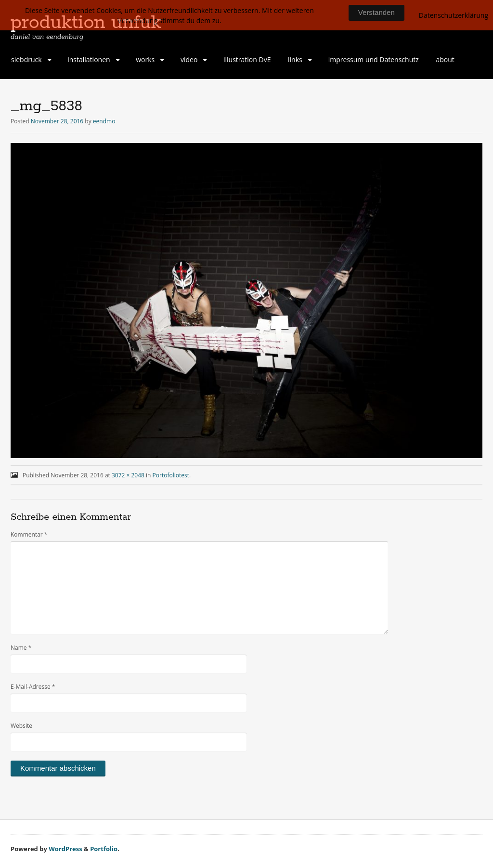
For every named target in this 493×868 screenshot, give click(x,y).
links (295, 59)
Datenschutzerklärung (454, 15)
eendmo (104, 121)
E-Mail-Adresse (33, 687)
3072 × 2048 (128, 475)
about (445, 59)
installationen (89, 59)
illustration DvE (247, 59)
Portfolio (104, 849)
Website (21, 726)
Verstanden (376, 12)
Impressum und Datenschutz (373, 59)
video (189, 59)
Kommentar (29, 534)
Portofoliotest (171, 475)
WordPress (65, 849)
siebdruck (26, 59)
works (145, 59)
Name (21, 648)
